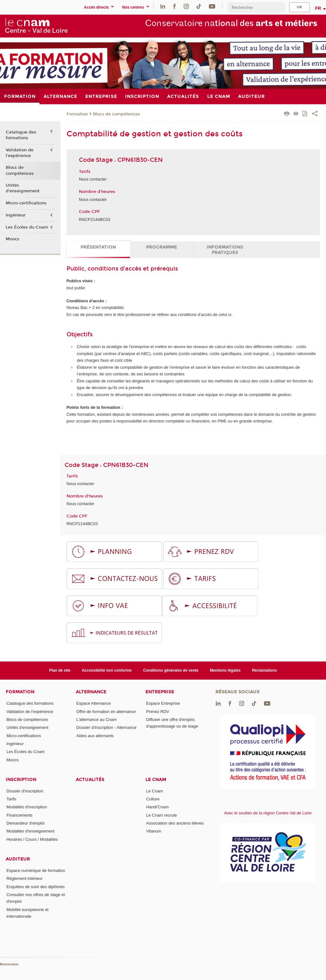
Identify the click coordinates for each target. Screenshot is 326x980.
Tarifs (11, 799)
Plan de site (60, 670)
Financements (19, 815)
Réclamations (265, 670)
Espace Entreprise (163, 703)
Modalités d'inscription (27, 807)
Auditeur (18, 859)
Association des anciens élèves (175, 823)
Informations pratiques (225, 250)
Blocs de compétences (117, 114)
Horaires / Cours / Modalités (32, 839)
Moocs (13, 239)
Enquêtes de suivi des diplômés (35, 887)
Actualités (90, 780)
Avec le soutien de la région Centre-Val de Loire (268, 813)
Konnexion (9, 964)
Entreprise (160, 692)
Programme (162, 247)
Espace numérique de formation (36, 870)
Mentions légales (225, 670)
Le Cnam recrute (162, 815)
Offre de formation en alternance (106, 712)
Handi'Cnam (157, 807)
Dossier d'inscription (25, 791)
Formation (77, 114)
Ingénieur (16, 215)
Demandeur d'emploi (25, 823)
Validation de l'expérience (20, 153)
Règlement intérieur (24, 878)
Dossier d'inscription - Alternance (106, 727)
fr (318, 8)
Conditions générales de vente (171, 670)
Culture (153, 799)
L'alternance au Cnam (97, 720)
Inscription (21, 780)
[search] (256, 7)
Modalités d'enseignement (30, 831)
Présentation (98, 247)
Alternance (91, 692)
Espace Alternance (94, 703)
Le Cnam (156, 780)
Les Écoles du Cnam (27, 227)
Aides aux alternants (95, 736)
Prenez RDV (158, 712)
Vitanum (154, 831)
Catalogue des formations (21, 135)
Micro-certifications (26, 203)
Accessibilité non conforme (107, 670)
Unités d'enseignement (23, 188)
